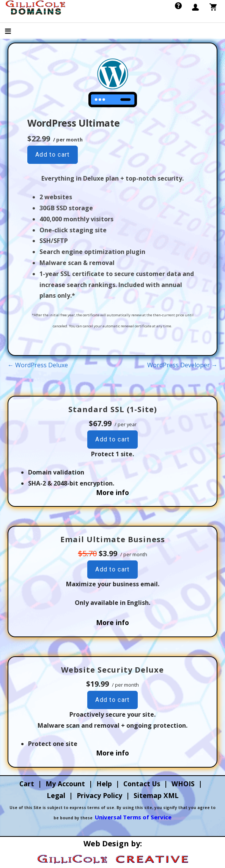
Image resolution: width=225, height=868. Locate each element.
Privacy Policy (99, 795)
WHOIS (183, 784)
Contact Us (142, 784)
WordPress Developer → (182, 365)
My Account (65, 784)
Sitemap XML (156, 795)
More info (112, 492)
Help (104, 784)
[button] (14, 32)
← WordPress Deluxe (38, 365)
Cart (27, 784)
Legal (56, 795)
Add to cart (53, 155)
